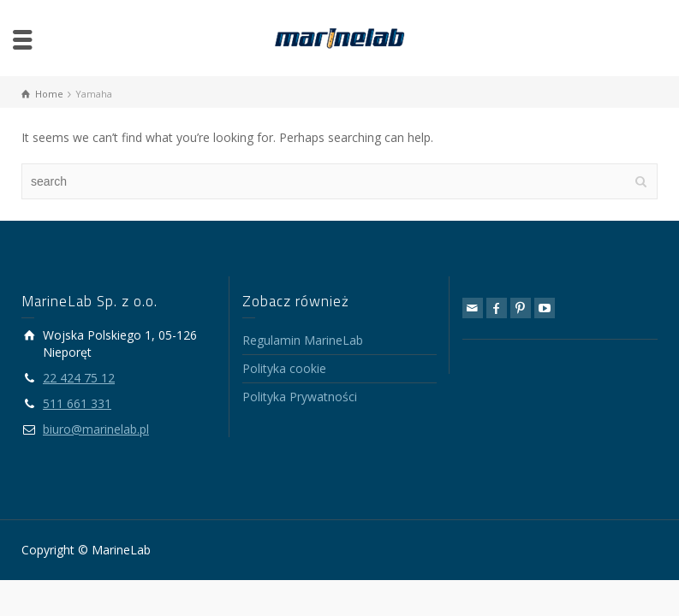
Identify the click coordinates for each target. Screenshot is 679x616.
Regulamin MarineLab (303, 340)
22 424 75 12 (79, 378)
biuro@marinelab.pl (96, 429)
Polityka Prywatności (300, 397)
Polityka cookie (284, 368)
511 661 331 (77, 403)
